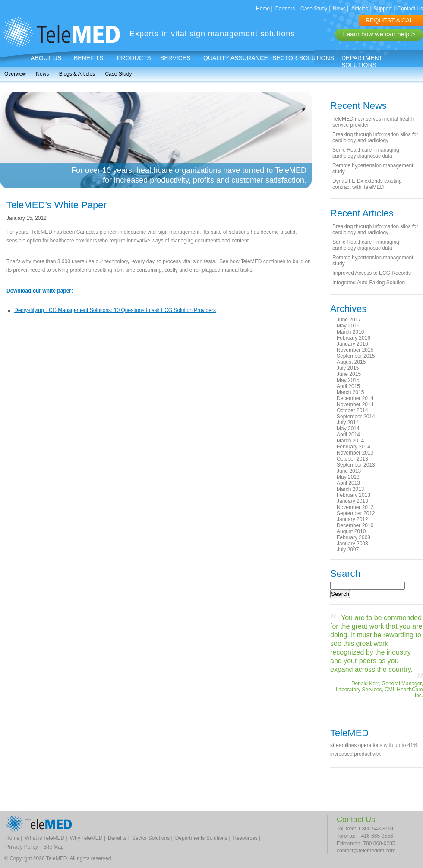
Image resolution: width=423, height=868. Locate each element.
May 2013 (348, 477)
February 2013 (354, 495)
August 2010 (351, 531)
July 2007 (348, 550)
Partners (285, 9)
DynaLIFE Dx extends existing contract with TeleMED (367, 184)
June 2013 (349, 471)
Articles (360, 9)
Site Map (53, 847)
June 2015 (349, 374)
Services (175, 58)
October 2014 (352, 410)
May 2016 (348, 326)
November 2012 (355, 507)
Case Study (314, 9)
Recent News (358, 106)
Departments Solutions (201, 838)
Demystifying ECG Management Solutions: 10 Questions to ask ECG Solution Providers (115, 310)
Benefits (88, 58)
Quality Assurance (236, 58)
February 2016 (354, 338)
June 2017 (349, 320)
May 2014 (348, 429)
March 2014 (350, 441)
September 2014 (356, 417)
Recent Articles (362, 213)
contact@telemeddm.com (366, 851)
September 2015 (356, 356)
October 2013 (352, 459)
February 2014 (354, 447)
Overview (15, 74)
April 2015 (348, 386)
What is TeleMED (44, 838)
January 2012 (352, 519)
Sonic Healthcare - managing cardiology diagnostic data (366, 153)
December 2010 (355, 525)
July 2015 (348, 368)
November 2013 (355, 453)
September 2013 (356, 465)
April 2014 (348, 435)
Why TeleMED (86, 838)
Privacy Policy (22, 847)
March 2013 (350, 489)
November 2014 (355, 404)
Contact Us (410, 9)
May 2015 (348, 380)
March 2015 (350, 392)
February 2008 (354, 537)
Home (263, 9)
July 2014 (348, 423)
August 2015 (351, 362)
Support (383, 9)
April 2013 (348, 483)
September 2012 (356, 513)
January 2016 (352, 344)
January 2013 (352, 501)
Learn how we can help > (379, 34)
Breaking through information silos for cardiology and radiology (375, 137)
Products (134, 58)
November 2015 (355, 350)
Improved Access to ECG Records (372, 273)
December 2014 (355, 398)
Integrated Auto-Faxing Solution (369, 283)
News (339, 9)
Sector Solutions (303, 58)
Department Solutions (362, 61)
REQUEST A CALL (391, 20)
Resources (245, 838)
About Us (46, 58)
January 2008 (352, 544)
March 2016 (350, 332)
